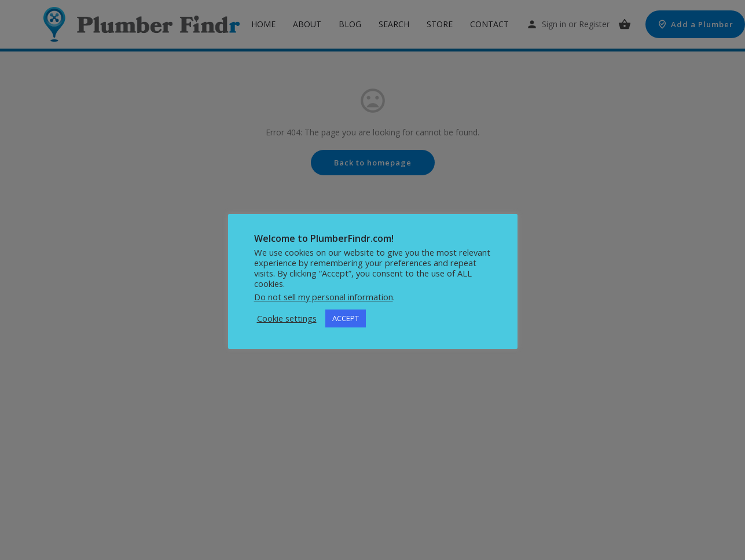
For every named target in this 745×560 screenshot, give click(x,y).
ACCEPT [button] (346, 318)
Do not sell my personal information (324, 297)
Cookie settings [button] (287, 318)
